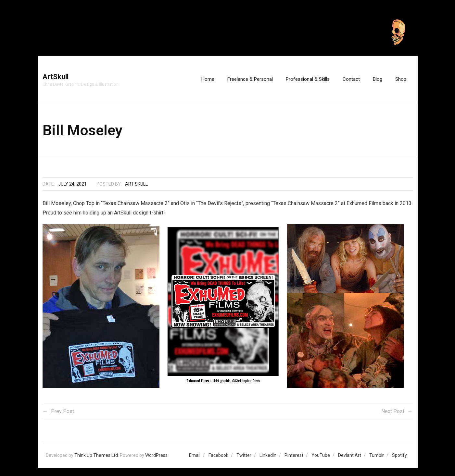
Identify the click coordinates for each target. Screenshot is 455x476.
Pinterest (294, 455)
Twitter (244, 455)
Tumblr (377, 455)
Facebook (218, 455)
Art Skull (136, 184)
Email (195, 455)
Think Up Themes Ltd (96, 455)
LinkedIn (268, 455)
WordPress (156, 455)
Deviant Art (350, 455)
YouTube (321, 455)
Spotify (399, 455)
